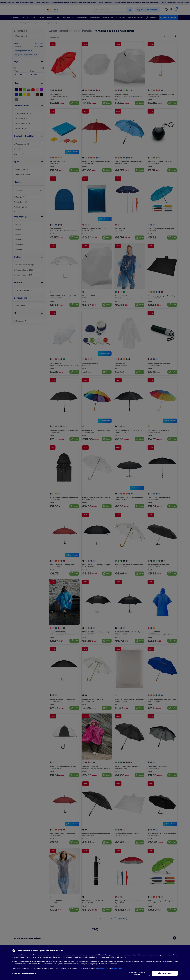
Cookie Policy (103, 968)
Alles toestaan (165, 973)
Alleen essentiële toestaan (137, 973)
